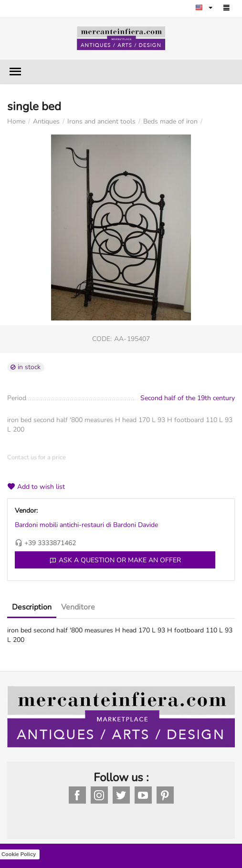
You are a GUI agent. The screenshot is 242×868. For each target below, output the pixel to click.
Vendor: (26, 511)
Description (32, 607)
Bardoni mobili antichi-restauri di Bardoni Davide (86, 525)
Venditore (78, 607)
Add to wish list (36, 487)
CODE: (102, 339)
